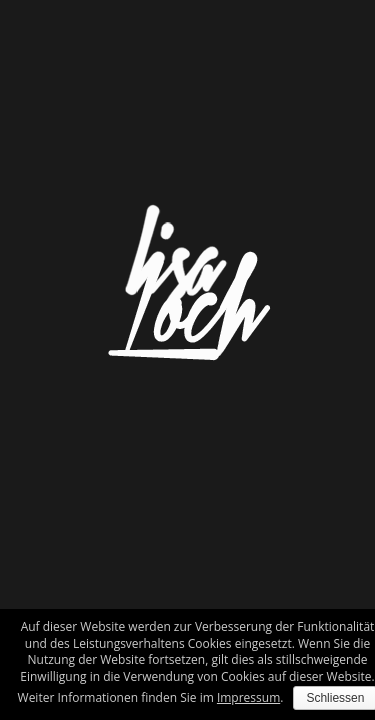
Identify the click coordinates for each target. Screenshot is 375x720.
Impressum (248, 697)
